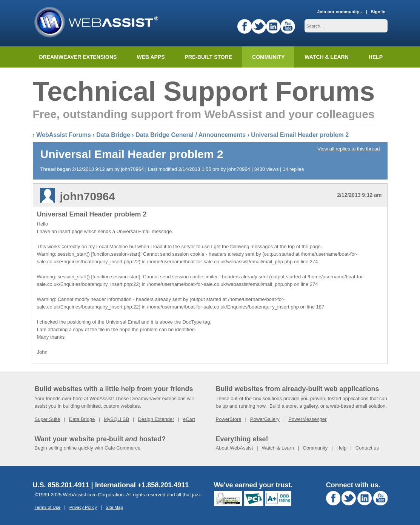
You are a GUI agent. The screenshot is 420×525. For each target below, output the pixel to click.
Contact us (367, 448)
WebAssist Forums (64, 135)
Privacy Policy (83, 507)
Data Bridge (113, 135)
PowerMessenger (307, 419)
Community (268, 57)
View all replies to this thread (348, 149)
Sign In (378, 12)
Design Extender (156, 419)
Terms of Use (48, 507)
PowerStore (229, 419)
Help (342, 448)
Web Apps (151, 57)
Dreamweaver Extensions (78, 57)
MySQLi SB (116, 419)
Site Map (114, 507)
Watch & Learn (326, 57)
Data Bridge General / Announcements (191, 135)
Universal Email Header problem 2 (300, 135)
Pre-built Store (209, 57)
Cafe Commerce (122, 448)
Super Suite (48, 419)
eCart (189, 419)
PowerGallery (265, 419)
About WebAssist (235, 448)
